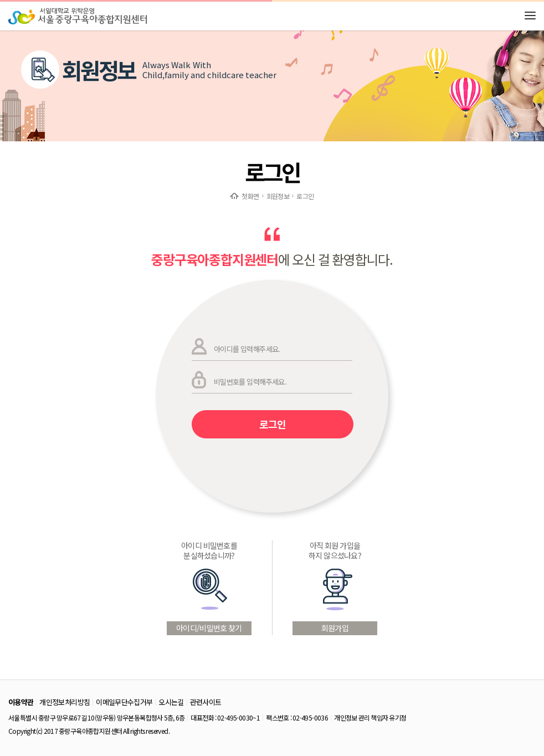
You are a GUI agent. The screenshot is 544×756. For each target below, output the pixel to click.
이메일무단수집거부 (124, 702)
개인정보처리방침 (65, 702)
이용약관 (21, 702)
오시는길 (171, 702)
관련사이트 (206, 702)
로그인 (273, 424)
